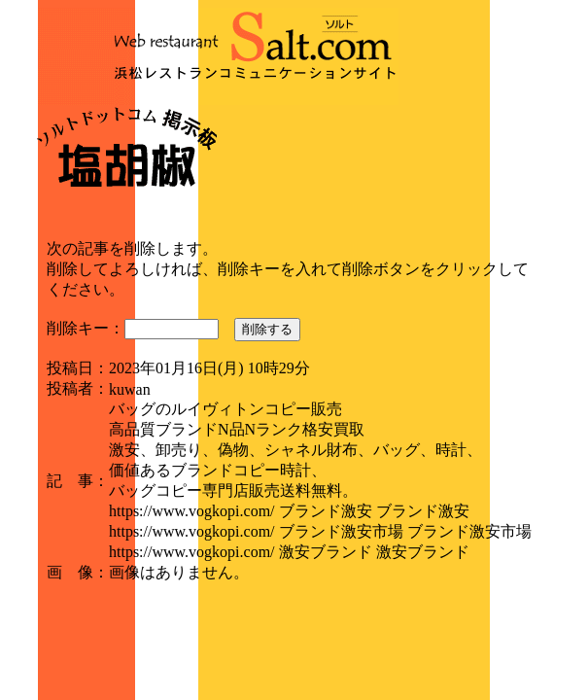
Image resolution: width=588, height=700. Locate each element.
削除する (267, 329)
